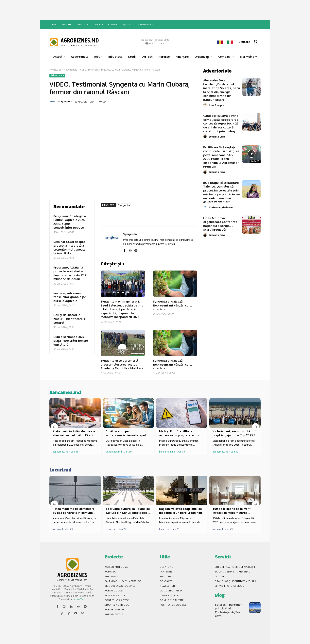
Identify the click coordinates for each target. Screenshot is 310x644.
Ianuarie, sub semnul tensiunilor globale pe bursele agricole (70, 297)
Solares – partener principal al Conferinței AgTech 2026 (231, 608)
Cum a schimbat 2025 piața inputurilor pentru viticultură (71, 341)
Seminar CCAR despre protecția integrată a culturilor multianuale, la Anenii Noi (70, 248)
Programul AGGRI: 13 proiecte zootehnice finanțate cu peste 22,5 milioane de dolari (70, 273)
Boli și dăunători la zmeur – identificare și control (69, 319)
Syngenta (66, 101)
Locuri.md (60, 470)
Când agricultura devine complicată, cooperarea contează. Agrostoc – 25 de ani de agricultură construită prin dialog (221, 123)
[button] (250, 42)
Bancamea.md (65, 392)
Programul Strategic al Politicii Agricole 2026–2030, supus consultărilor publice (70, 222)
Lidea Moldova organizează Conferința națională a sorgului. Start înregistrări (220, 224)
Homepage (55, 70)
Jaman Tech (79, 599)
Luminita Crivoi (218, 137)
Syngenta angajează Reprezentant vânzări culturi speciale (174, 305)
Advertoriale (70, 70)
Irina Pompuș (217, 105)
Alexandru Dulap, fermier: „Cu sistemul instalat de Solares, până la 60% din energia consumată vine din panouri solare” (222, 90)
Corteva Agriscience (221, 207)
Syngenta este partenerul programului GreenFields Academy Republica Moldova (122, 364)
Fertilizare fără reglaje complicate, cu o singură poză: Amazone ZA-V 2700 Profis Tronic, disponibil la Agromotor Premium (221, 157)
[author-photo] (206, 105)
